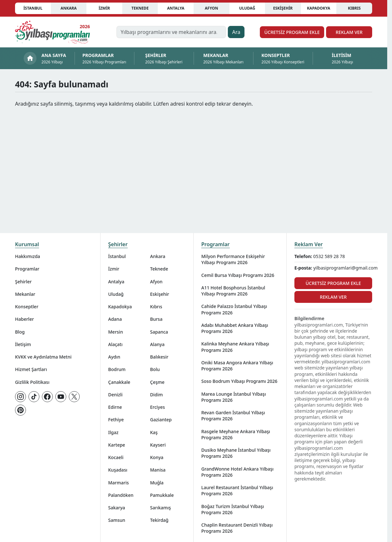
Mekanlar (25, 294)
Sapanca (159, 332)
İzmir (104, 8)
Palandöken (121, 495)
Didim (156, 395)
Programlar (27, 269)
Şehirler (23, 282)
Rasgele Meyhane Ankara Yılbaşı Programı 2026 (236, 434)
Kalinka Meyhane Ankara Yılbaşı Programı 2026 (235, 347)
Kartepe (117, 445)
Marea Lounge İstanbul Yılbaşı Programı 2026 (234, 397)
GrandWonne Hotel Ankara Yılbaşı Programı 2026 (237, 472)
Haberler (24, 319)
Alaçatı (115, 344)
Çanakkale (119, 382)
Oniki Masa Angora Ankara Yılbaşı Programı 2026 (237, 366)
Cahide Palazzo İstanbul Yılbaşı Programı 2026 (234, 309)
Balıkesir (159, 357)
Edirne (115, 407)
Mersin (116, 332)
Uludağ (247, 8)
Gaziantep (161, 420)
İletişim (23, 344)
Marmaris (119, 483)
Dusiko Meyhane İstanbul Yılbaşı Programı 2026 (236, 453)
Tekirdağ (159, 520)
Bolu (155, 369)
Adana (115, 319)
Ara (236, 32)
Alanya (157, 344)
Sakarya (117, 508)
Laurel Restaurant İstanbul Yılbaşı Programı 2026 (237, 490)
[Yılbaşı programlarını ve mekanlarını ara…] (171, 32)
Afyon (211, 8)
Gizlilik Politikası (32, 382)
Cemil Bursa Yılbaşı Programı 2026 (238, 275)
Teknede (140, 8)
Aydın (114, 357)
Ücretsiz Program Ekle (292, 32)
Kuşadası (118, 470)
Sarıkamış (160, 508)
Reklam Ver (349, 32)
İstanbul (33, 8)
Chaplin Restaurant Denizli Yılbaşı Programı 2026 (237, 528)
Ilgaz (113, 432)
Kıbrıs (354, 8)
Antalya (176, 8)
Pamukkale (162, 495)
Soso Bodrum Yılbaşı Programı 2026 (239, 381)
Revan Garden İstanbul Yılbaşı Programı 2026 (233, 416)
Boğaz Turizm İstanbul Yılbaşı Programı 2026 (233, 509)
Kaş (154, 432)
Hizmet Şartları (31, 369)
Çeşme (157, 382)
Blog (20, 332)
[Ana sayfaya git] (52, 32)
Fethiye (116, 420)
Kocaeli (116, 457)
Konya (157, 457)
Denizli (115, 395)
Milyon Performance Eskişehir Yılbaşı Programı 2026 (233, 259)
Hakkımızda (28, 256)
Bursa (156, 319)
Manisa (158, 470)
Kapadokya (319, 8)
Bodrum (117, 369)
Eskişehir (283, 8)
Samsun (117, 520)
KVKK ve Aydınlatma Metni (43, 357)
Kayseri (158, 445)
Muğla (157, 483)
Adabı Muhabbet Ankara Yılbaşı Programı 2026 (235, 328)
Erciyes (157, 407)
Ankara (69, 8)
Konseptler (27, 307)
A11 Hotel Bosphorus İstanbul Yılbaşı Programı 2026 (233, 291)
